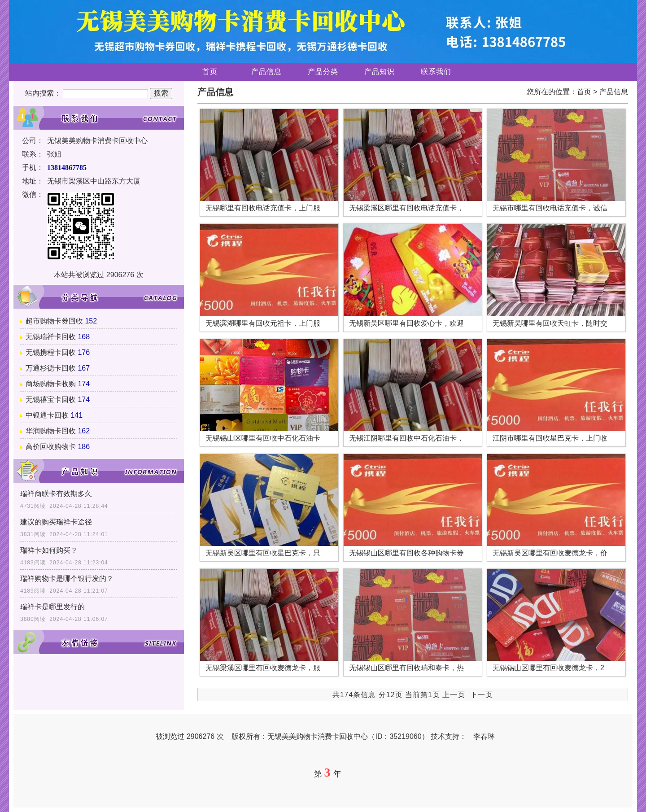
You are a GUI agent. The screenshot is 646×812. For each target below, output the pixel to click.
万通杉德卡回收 (51, 368)
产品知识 (380, 72)
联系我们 (436, 72)
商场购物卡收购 (51, 384)
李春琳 (484, 736)
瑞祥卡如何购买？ (49, 550)
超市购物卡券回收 (54, 321)
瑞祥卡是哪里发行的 (52, 607)
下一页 (482, 695)
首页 (210, 72)
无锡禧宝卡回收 (51, 399)
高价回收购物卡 (51, 447)
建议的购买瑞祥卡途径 (56, 522)
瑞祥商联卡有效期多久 (56, 494)
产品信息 (266, 72)
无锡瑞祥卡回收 (51, 337)
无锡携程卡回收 (51, 352)
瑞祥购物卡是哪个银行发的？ (67, 578)
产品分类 (323, 72)
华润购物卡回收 (51, 431)
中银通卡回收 (47, 415)
